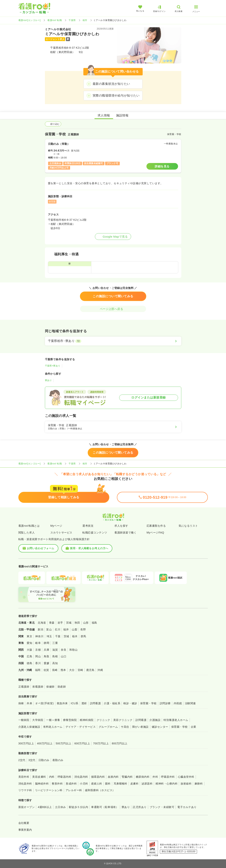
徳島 (29, 663)
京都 (38, 650)
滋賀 (55, 650)
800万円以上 (120, 743)
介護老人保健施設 (29, 727)
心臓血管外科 (186, 777)
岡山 (38, 656)
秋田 (77, 623)
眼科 (108, 784)
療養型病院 (70, 720)
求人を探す (121, 526)
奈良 (64, 650)
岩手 (60, 623)
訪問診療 (165, 703)
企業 (194, 727)
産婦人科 (97, 784)
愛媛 (47, 663)
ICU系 (75, 703)
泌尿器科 (147, 784)
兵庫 (47, 650)
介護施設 (155, 720)
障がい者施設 (140, 727)
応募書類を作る (156, 526)
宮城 (69, 623)
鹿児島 (90, 670)
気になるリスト (188, 526)
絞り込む (53, 124)
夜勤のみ (58, 760)
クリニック (103, 720)
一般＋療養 (53, 720)
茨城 (66, 636)
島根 (55, 656)
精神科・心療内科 (167, 784)
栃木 (75, 636)
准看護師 (38, 687)
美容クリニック (123, 720)
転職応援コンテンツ (95, 533)
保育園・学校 (148, 703)
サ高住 (125, 727)
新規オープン (27, 807)
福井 (66, 629)
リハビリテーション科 (49, 790)
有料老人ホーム (53, 727)
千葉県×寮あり (53, 366)
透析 (84, 703)
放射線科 (186, 784)
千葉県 (72, 20)
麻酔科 (199, 784)
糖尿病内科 (143, 777)
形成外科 (71, 784)
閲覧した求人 (27, 533)
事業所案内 (25, 830)
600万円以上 (82, 743)
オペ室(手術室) (44, 703)
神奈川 (39, 636)
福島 (94, 623)
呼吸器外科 (168, 777)
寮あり (48, 380)
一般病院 (24, 720)
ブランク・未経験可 (162, 807)
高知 (55, 663)
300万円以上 (26, 743)
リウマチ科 (25, 790)
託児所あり (140, 807)
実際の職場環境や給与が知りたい (116, 96)
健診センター (160, 727)
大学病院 (38, 720)
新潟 (40, 629)
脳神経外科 (42, 784)
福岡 (38, 670)
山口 (64, 656)
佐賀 (46, 670)
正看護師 (24, 687)
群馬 (83, 636)
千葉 (58, 636)
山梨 (75, 629)
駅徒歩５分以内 (79, 807)
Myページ (56, 526)
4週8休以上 (45, 807)
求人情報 (104, 115)
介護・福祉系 (112, 703)
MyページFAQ (155, 533)
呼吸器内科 (64, 777)
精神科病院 (87, 720)
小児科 (84, 784)
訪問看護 (95, 703)
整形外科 (57, 784)
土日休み (60, 807)
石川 (57, 629)
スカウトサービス (61, 533)
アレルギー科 (74, 790)
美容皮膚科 (39, 777)
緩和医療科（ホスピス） (100, 790)
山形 (86, 623)
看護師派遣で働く (125, 533)
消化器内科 (81, 777)
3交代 (32, 760)
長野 (83, 629)
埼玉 (49, 636)
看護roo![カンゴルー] (30, 20)
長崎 (55, 670)
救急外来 (62, 703)
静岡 (47, 643)
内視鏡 (178, 703)
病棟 (21, 703)
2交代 (22, 760)
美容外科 (24, 777)
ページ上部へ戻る (113, 309)
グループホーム (108, 727)
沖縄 (100, 670)
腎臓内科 (127, 777)
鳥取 (47, 656)
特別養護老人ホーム (176, 720)
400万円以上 (45, 743)
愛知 (29, 643)
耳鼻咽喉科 (120, 784)
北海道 (42, 623)
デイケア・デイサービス (81, 727)
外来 (29, 703)
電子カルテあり (187, 807)
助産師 (62, 687)
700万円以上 (101, 743)
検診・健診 (130, 703)
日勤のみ (44, 760)
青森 (52, 623)
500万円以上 (64, 743)
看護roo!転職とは (29, 526)
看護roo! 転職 (55, 20)
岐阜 (38, 643)
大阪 (29, 650)
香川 (38, 663)
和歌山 (73, 650)
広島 (29, 656)
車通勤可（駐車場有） (105, 807)
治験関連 (190, 703)
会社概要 (24, 823)
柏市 (85, 20)
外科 (155, 777)
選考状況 (88, 526)
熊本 (63, 670)
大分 (72, 670)
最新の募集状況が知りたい (111, 84)
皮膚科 (134, 784)
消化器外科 (25, 784)
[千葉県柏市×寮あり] (113, 341)
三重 (55, 643)
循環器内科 (98, 777)
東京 (29, 636)
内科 (52, 777)
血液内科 (113, 777)
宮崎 (80, 670)
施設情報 (122, 115)
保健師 (50, 687)
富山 (49, 629)
